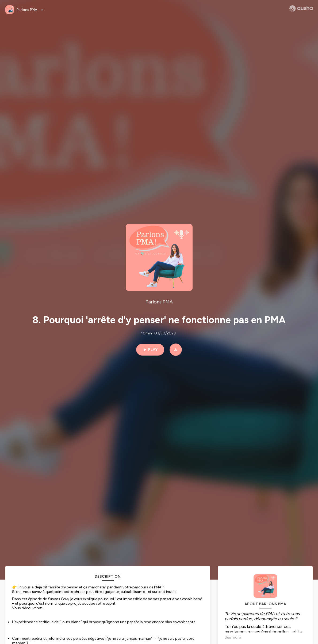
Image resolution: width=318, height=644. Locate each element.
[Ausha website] (301, 9)
